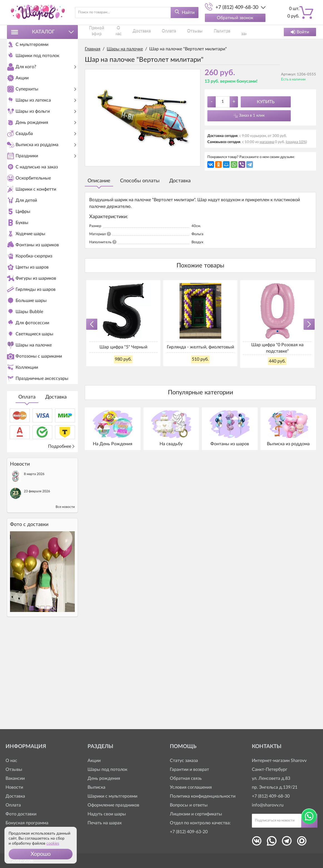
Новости (14, 787)
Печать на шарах (105, 823)
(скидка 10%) (296, 142)
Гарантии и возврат (189, 769)
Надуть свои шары (107, 814)
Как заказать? (206, 32)
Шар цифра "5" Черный (123, 347)
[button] (41, 854)
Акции (94, 761)
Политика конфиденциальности (203, 796)
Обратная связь (186, 778)
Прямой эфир (96, 32)
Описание (99, 181)
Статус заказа (184, 761)
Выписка (96, 787)
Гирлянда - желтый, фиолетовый (200, 347)
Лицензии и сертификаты (196, 814)
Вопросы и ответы (189, 805)
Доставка (56, 492)
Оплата (27, 492)
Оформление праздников (113, 805)
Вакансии (15, 778)
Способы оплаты (140, 181)
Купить (266, 102)
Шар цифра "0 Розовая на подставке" (277, 348)
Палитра (184, 32)
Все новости (65, 602)
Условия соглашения (191, 787)
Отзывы (166, 32)
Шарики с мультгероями (112, 796)
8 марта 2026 (34, 569)
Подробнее (62, 541)
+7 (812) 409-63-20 (189, 832)
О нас (115, 32)
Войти (300, 32)
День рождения (104, 778)
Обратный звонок (235, 18)
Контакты (230, 32)
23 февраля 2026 (37, 586)
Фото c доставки (29, 619)
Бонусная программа (27, 823)
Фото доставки (21, 814)
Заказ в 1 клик (252, 115)
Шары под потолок (107, 769)
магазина (267, 142)
